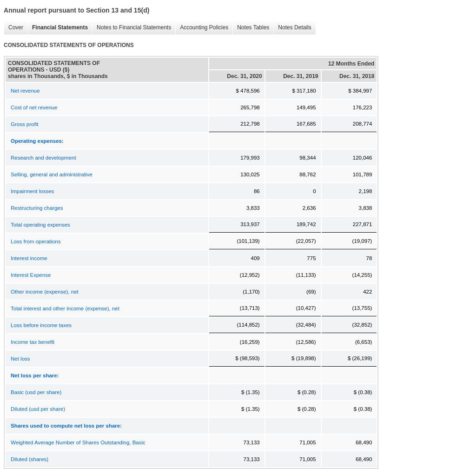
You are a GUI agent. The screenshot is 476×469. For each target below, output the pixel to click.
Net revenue (25, 91)
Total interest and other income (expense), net (65, 308)
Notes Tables (251, 28)
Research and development (43, 158)
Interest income (29, 258)
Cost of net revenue (34, 107)
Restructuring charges (37, 208)
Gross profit (24, 124)
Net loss (20, 359)
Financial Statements (58, 28)
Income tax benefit (33, 342)
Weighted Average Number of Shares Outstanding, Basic (78, 442)
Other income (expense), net (45, 292)
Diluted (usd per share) (38, 409)
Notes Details (292, 28)
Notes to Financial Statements (132, 28)
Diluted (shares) (30, 459)
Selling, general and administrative (52, 174)
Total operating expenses (40, 225)
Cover (13, 28)
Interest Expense (31, 275)
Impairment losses (32, 191)
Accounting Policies (202, 28)
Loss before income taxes (41, 325)
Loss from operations (36, 241)
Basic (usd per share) (36, 392)
